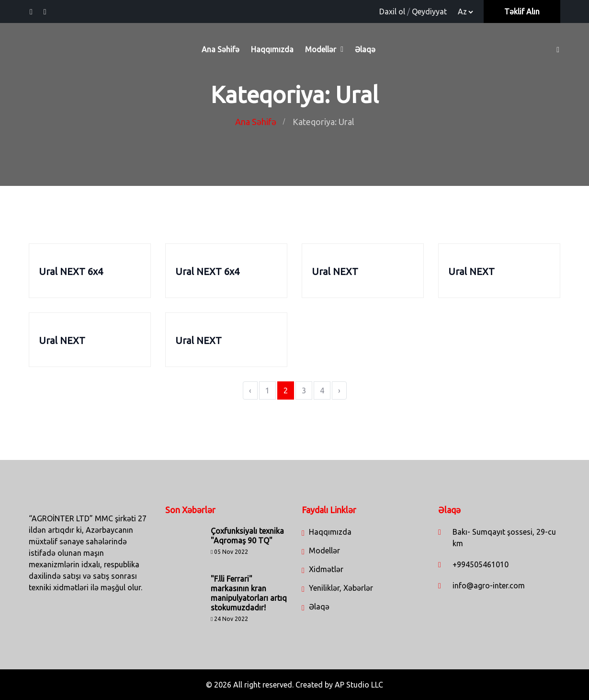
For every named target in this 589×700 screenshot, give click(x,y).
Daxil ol (392, 11)
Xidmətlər (326, 569)
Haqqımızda (272, 49)
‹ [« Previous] (250, 390)
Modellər (321, 49)
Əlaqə (365, 49)
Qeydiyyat (429, 11)
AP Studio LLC (359, 685)
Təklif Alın (522, 11)
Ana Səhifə (221, 49)
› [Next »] (339, 390)
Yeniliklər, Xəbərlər (341, 588)
